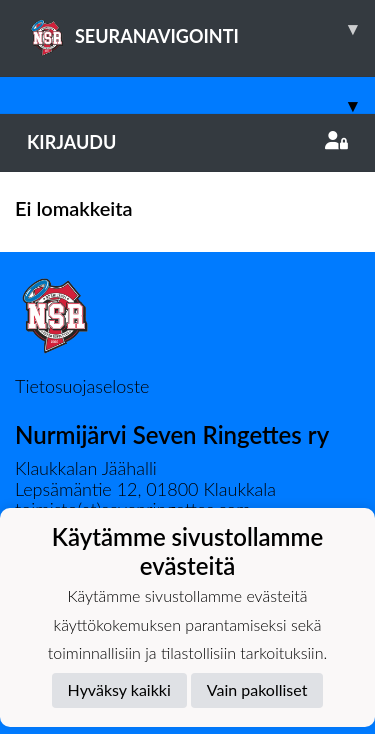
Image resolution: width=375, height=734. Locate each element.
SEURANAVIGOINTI (201, 29)
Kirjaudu (187, 142)
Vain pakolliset (257, 689)
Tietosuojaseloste (82, 386)
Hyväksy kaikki (119, 689)
